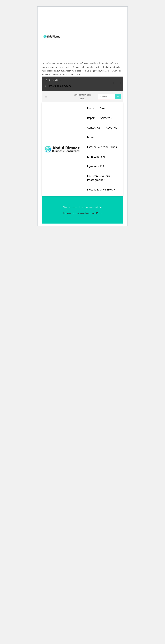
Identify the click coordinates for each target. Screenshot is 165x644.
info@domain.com (60, 86)
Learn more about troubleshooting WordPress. (82, 213)
